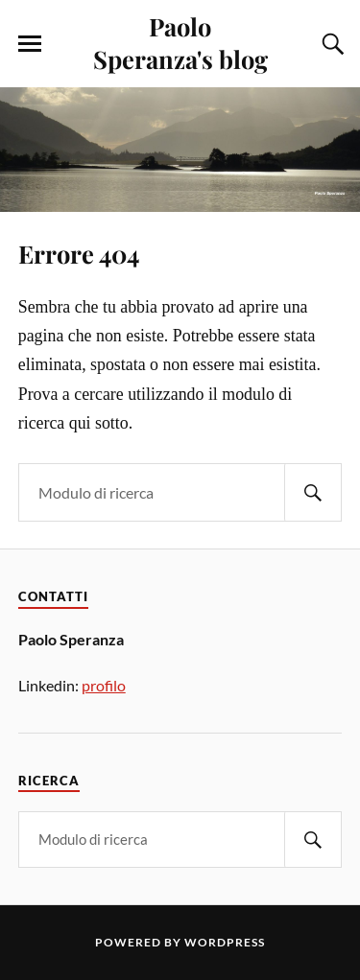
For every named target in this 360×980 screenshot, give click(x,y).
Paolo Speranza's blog (180, 42)
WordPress (225, 942)
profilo (104, 685)
